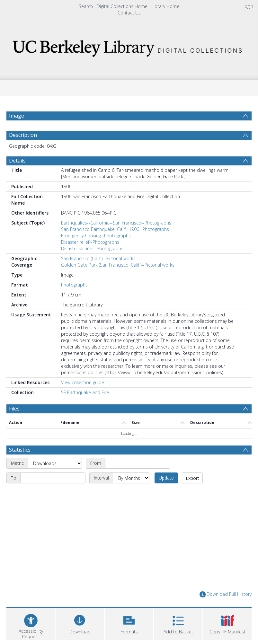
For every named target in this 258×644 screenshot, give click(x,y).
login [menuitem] (248, 6)
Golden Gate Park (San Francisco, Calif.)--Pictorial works (118, 265)
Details (17, 161)
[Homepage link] (129, 46)
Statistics (20, 450)
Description (23, 135)
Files (14, 409)
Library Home (165, 6)
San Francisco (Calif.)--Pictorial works (98, 258)
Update (166, 478)
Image (17, 116)
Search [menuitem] (86, 6)
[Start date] (138, 463)
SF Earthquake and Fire (85, 392)
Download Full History (226, 594)
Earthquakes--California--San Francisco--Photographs (116, 223)
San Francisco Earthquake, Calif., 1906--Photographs (115, 229)
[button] (129, 623)
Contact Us (129, 13)
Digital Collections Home (122, 6)
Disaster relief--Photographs (90, 242)
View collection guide (83, 382)
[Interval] (131, 478)
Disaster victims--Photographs (92, 248)
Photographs (74, 285)
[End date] (53, 478)
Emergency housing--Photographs (96, 236)
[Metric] (55, 463)
